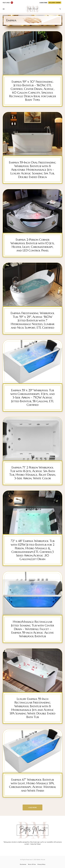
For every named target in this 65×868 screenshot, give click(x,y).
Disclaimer (23, 864)
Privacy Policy (41, 864)
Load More (32, 807)
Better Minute (41, 860)
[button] (4, 9)
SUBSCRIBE (50, 3)
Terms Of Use (32, 864)
